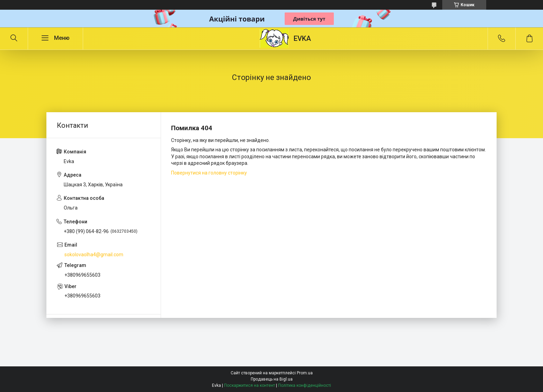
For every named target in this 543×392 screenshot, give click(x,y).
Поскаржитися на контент (250, 385)
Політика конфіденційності (305, 385)
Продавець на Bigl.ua (272, 379)
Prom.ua (305, 373)
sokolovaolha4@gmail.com (94, 255)
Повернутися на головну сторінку (209, 173)
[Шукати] (14, 38)
